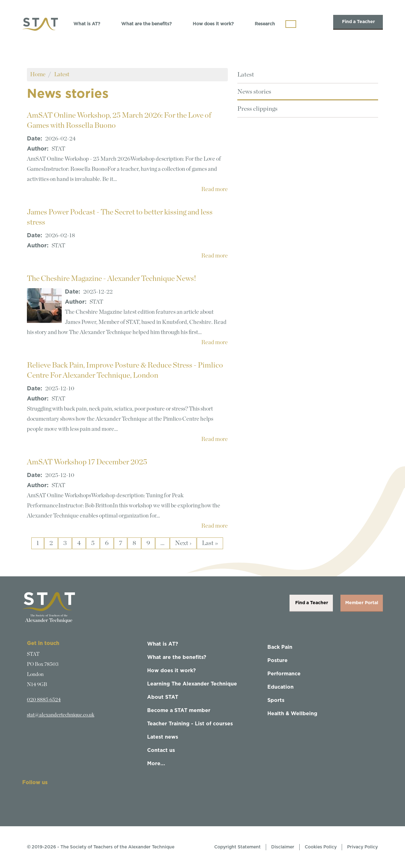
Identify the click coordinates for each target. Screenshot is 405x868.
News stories (254, 92)
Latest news (163, 737)
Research (265, 24)
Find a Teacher (358, 22)
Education (280, 687)
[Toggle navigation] (291, 24)
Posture (277, 660)
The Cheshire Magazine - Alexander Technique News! (112, 279)
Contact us (161, 750)
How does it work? (213, 24)
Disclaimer (283, 847)
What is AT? (87, 24)
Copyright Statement (237, 847)
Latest (62, 74)
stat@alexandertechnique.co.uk (61, 715)
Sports (276, 700)
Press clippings (257, 109)
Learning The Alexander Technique (192, 684)
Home (38, 74)
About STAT (163, 697)
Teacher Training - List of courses (190, 724)
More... (156, 764)
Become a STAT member (179, 710)
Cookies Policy (321, 847)
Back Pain (280, 647)
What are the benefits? (146, 24)
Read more (215, 189)
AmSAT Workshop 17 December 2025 (87, 462)
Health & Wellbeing (292, 714)
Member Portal (362, 603)
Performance (284, 674)
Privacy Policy (362, 847)
